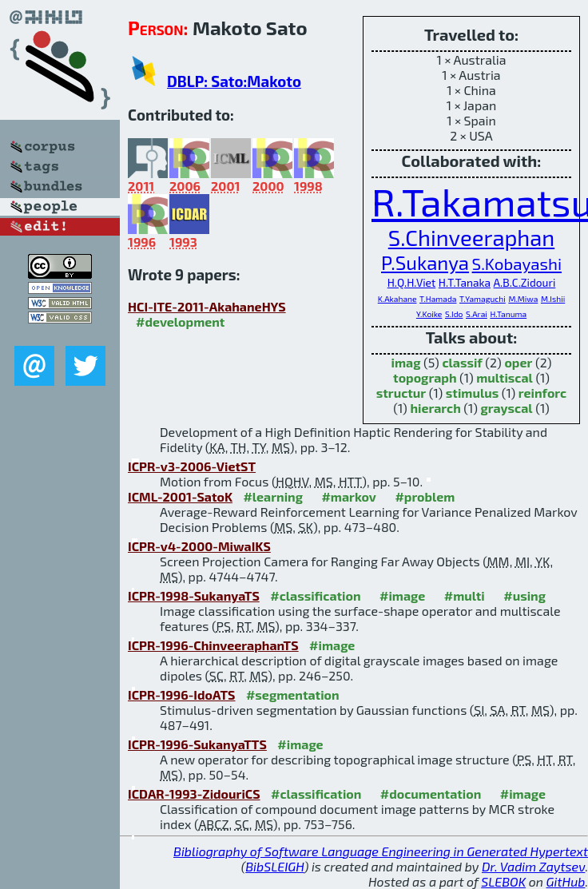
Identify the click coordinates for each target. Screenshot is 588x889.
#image (402, 595)
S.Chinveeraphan (471, 238)
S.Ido (454, 314)
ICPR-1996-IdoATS (181, 695)
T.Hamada (438, 299)
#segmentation (293, 695)
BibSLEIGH (274, 866)
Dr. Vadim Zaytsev (533, 866)
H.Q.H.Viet (412, 282)
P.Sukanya (425, 262)
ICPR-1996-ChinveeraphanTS (213, 645)
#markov (348, 496)
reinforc (542, 393)
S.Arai (477, 314)
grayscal (506, 408)
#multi (465, 595)
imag (406, 362)
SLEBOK (503, 881)
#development (180, 321)
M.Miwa (523, 299)
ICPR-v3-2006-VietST (192, 466)
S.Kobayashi (517, 263)
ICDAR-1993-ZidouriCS (194, 794)
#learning (273, 496)
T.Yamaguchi (483, 299)
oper (518, 362)
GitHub (566, 881)
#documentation (431, 794)
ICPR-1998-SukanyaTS (194, 595)
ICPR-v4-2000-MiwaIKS (199, 546)
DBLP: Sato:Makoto (234, 81)
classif (462, 362)
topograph (425, 377)
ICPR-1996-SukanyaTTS (197, 744)
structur (401, 393)
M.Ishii (553, 299)
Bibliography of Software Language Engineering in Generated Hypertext (381, 851)
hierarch (435, 408)
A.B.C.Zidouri (525, 282)
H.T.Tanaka (465, 282)
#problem (425, 496)
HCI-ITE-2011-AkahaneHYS (207, 306)
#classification (315, 595)
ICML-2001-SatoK (180, 496)
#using (524, 595)
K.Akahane (397, 299)
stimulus (472, 393)
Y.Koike (429, 314)
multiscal (505, 377)
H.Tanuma (508, 314)
